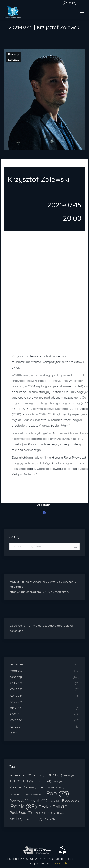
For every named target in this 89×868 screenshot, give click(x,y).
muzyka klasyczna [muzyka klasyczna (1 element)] (53, 788)
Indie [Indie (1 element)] (57, 782)
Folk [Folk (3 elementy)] (15, 781)
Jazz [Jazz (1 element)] (68, 782)
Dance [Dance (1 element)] (69, 776)
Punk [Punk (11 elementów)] (39, 800)
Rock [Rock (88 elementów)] (23, 806)
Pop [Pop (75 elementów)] (58, 793)
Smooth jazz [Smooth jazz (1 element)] (59, 813)
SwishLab (61, 863)
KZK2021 (13, 60)
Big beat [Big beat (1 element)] (40, 776)
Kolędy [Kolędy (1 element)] (34, 788)
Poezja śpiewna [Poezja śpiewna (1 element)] (35, 795)
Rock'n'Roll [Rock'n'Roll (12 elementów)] (53, 807)
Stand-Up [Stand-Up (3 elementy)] (34, 819)
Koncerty (13, 54)
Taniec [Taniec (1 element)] (50, 819)
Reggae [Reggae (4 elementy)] (71, 800)
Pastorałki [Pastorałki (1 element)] (17, 795)
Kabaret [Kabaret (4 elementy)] (18, 787)
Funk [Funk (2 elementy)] (28, 781)
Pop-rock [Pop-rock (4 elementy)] (19, 800)
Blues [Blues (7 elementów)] (55, 775)
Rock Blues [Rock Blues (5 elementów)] (21, 813)
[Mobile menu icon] (82, 12)
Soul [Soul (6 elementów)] (16, 819)
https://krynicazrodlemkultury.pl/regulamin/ (40, 592)
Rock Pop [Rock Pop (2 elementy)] (41, 813)
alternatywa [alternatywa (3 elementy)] (21, 775)
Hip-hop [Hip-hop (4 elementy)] (43, 781)
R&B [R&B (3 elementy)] (55, 801)
